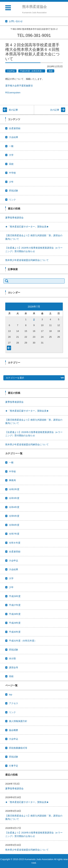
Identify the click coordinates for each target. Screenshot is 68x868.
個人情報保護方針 (18, 721)
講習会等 (14, 667)
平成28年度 (15, 614)
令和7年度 (14, 534)
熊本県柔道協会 (34, 7)
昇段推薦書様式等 (18, 748)
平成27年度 (15, 605)
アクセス (14, 703)
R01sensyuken (13, 93)
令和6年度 (14, 525)
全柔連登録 (15, 128)
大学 (11, 155)
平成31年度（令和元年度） (32, 71)
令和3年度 (14, 498)
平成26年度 (15, 596)
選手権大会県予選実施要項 (19, 86)
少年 (11, 182)
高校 (51, 71)
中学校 (12, 173)
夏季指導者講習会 (14, 218)
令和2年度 (14, 489)
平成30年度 (15, 632)
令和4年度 (14, 507)
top (11, 694)
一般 (11, 146)
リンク (12, 200)
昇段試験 (14, 191)
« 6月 (10, 349)
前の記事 (13, 110)
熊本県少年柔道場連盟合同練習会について (27, 260)
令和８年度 (15, 543)
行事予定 (14, 766)
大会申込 (11, 71)
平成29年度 (15, 623)
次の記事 (55, 110)
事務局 (12, 480)
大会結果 (14, 137)
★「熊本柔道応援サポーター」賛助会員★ (27, 227)
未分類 (12, 658)
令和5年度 (14, 516)
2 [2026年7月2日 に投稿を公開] (34, 319)
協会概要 (14, 730)
